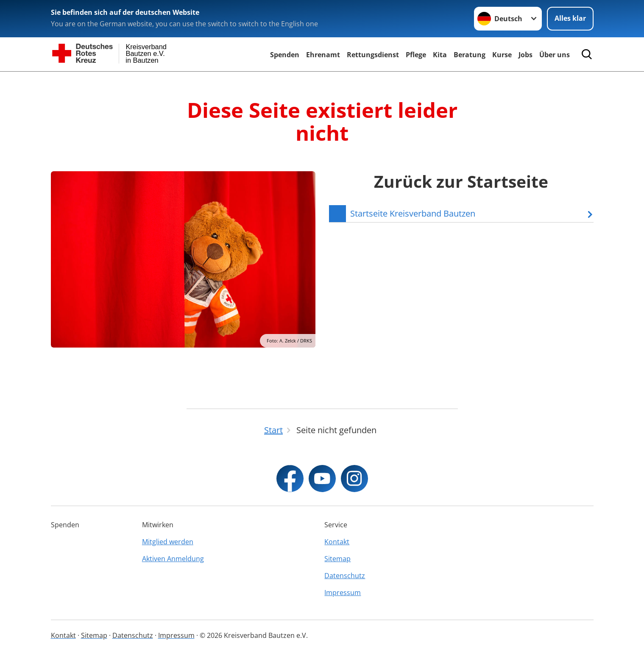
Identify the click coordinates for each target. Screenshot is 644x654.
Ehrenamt (323, 55)
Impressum (343, 593)
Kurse (502, 55)
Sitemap (337, 559)
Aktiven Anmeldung (173, 559)
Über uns (555, 55)
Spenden (285, 55)
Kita (440, 55)
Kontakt (337, 542)
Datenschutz (345, 576)
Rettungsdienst (373, 55)
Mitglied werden (168, 542)
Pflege (416, 55)
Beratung (470, 55)
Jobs (526, 55)
